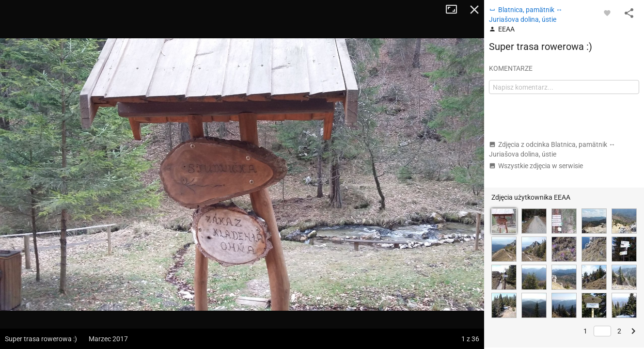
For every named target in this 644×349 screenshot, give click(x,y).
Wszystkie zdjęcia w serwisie (536, 166)
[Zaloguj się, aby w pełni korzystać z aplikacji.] (607, 13)
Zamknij (474, 10)
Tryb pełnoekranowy (455, 10)
